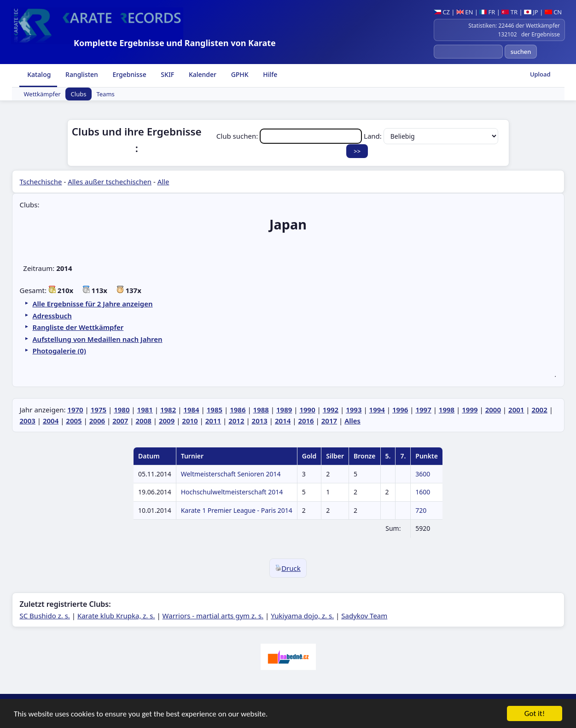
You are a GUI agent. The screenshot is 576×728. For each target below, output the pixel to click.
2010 (190, 421)
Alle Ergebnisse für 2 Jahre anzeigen (93, 304)
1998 (447, 410)
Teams (105, 94)
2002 (539, 410)
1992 (331, 410)
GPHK (239, 74)
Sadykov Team (364, 616)
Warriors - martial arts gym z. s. (213, 616)
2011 (213, 421)
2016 (306, 421)
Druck (288, 568)
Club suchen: (290, 136)
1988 (261, 410)
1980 (122, 410)
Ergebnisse (129, 74)
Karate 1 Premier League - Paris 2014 (237, 510)
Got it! (535, 714)
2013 (260, 421)
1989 (284, 410)
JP (531, 12)
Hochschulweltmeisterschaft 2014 (232, 492)
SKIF (167, 74)
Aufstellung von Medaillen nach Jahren (98, 339)
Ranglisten (81, 74)
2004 (51, 421)
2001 (516, 410)
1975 (99, 410)
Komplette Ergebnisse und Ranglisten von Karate (175, 43)
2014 (283, 421)
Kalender (202, 74)
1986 (238, 410)
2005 (74, 421)
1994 (377, 410)
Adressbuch (52, 316)
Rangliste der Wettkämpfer (78, 327)
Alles (352, 421)
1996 (400, 410)
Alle (163, 182)
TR (509, 12)
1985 (215, 410)
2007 (120, 421)
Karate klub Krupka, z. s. (116, 616)
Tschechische (41, 182)
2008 (144, 421)
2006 (97, 421)
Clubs (79, 94)
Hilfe (270, 74)
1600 (423, 492)
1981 (145, 410)
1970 (75, 410)
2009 (167, 421)
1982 (168, 410)
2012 (236, 421)
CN (553, 12)
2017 (329, 421)
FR (487, 12)
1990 (307, 410)
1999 (470, 410)
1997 (423, 410)
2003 (28, 421)
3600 (423, 474)
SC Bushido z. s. (45, 616)
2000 (493, 410)
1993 (354, 410)
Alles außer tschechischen (110, 182)
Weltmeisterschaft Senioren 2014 (231, 474)
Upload (540, 74)
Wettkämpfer (42, 94)
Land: (431, 136)
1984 (191, 410)
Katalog (38, 74)
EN (465, 12)
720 (421, 510)
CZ (442, 12)
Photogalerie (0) (59, 351)
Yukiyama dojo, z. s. (302, 616)
